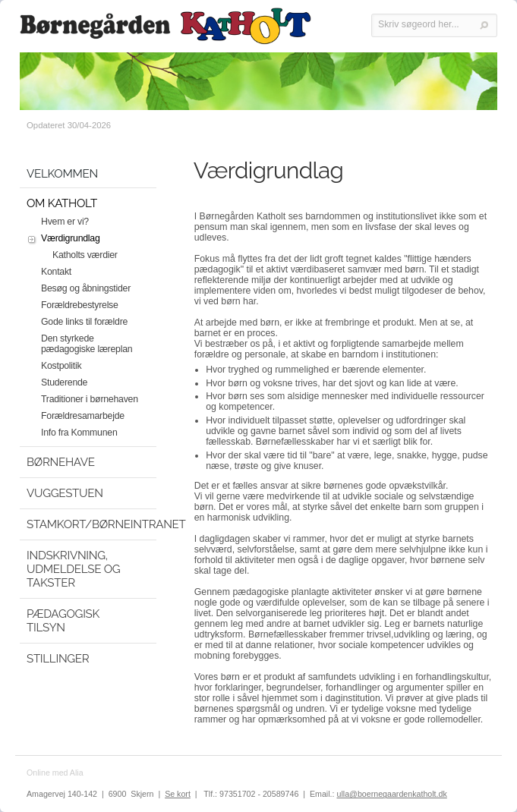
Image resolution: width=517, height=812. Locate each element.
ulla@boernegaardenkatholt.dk (391, 794)
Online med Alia (55, 773)
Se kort (178, 794)
